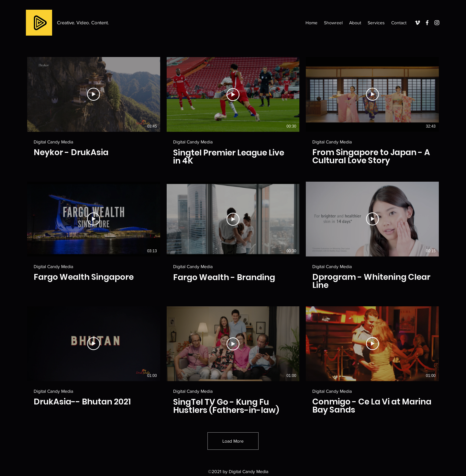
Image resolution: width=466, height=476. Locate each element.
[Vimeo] (417, 23)
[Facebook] (427, 23)
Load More (233, 441)
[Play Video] (94, 94)
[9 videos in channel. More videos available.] (233, 236)
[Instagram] (437, 23)
